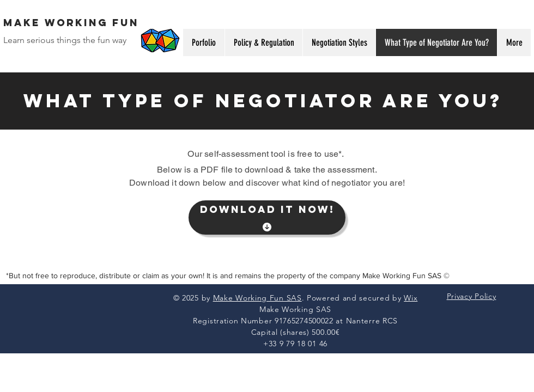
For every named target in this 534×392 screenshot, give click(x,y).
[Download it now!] (267, 218)
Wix (411, 298)
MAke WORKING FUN (71, 23)
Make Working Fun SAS (257, 298)
